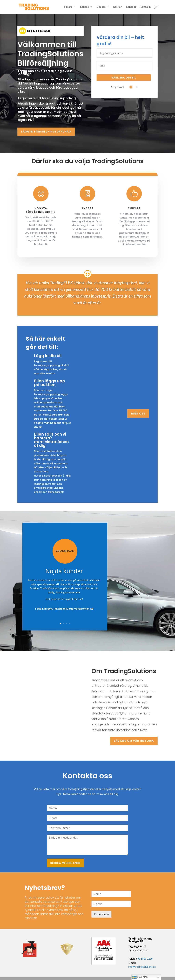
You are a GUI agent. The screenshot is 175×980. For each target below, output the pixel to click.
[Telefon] (87, 828)
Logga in (146, 7)
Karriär (117, 7)
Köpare (84, 7)
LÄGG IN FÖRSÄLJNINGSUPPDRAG (46, 132)
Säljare (68, 7)
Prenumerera (101, 914)
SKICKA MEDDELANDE (65, 863)
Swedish (140, 977)
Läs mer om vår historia (134, 741)
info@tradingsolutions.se (142, 967)
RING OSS (138, 414)
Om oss (101, 7)
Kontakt (131, 7)
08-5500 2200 (145, 959)
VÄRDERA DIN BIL (124, 78)
